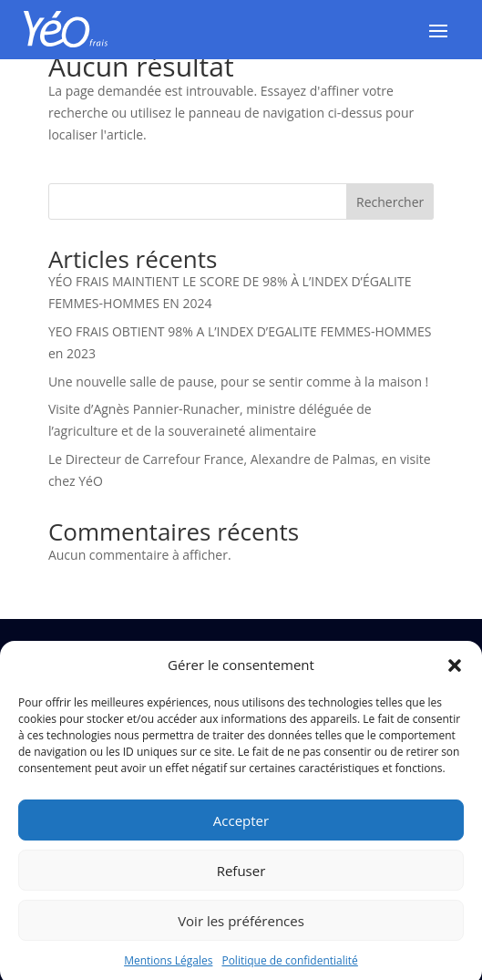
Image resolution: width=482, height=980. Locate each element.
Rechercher (390, 202)
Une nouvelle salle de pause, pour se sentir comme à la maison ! (238, 382)
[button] (455, 675)
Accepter (241, 829)
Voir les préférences (241, 929)
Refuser (241, 879)
